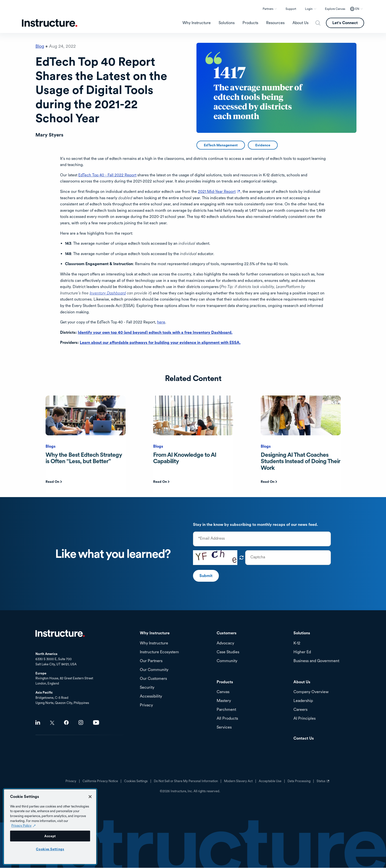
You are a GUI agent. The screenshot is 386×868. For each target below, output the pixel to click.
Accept (50, 836)
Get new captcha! (241, 558)
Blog (40, 46)
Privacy (71, 781)
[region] (50, 827)
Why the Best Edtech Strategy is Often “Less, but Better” (84, 458)
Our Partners (151, 661)
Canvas (223, 692)
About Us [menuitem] (300, 23)
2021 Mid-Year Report (219, 191)
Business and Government (316, 661)
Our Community (154, 670)
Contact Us (304, 739)
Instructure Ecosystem (159, 652)
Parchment (226, 710)
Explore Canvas (335, 9)
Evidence (263, 145)
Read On (52, 482)
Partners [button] (268, 9)
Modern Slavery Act (238, 781)
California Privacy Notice (100, 781)
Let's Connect (345, 23)
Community (227, 661)
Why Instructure (154, 643)
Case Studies (228, 652)
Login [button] (309, 9)
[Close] (90, 797)
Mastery (224, 701)
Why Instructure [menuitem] (197, 23)
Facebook (66, 723)
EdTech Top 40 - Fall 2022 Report (107, 175)
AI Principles (305, 719)
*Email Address (211, 538)
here (161, 322)
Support (291, 9)
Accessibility (151, 696)
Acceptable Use (270, 781)
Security (147, 688)
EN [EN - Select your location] (357, 9)
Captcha (258, 557)
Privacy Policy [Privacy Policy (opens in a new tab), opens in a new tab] (21, 825)
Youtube (96, 723)
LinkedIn (38, 723)
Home (60, 633)
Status (323, 783)
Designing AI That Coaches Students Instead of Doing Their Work (300, 461)
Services (224, 727)
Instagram (81, 723)
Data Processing (299, 781)
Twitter (52, 723)
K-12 (297, 643)
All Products (227, 719)
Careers (300, 710)
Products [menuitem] (250, 23)
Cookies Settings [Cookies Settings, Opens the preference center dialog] (50, 849)
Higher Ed (302, 652)
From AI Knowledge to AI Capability (185, 458)
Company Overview (311, 692)
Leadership (303, 701)
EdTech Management (221, 145)
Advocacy (225, 643)
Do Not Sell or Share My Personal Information (186, 781)
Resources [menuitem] (275, 23)
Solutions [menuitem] (227, 23)
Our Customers (153, 679)
